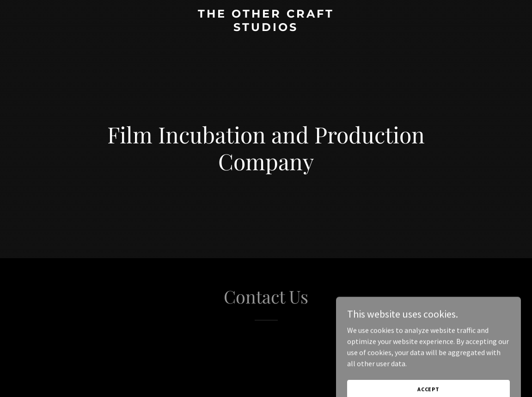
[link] (266, 28)
